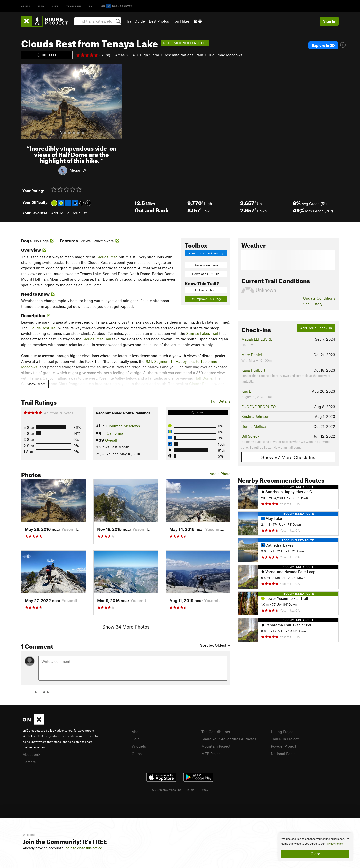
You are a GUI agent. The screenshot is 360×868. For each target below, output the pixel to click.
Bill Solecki (251, 436)
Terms (190, 790)
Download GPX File (206, 274)
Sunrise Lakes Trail (202, 333)
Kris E (246, 391)
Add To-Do (60, 213)
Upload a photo (206, 290)
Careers (29, 762)
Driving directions (206, 265)
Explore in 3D (323, 45)
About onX (32, 754)
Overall (111, 440)
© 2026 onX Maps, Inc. (167, 790)
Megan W (78, 170)
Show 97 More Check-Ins (288, 457)
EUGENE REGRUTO (259, 407)
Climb (26, 6)
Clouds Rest (107, 257)
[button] (26, 102)
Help (136, 739)
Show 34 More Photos (126, 627)
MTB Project (212, 754)
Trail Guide (136, 21)
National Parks (283, 754)
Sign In (329, 21)
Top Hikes (181, 21)
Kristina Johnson (255, 416)
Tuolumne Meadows (225, 55)
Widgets (139, 746)
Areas (120, 55)
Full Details (221, 401)
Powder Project (284, 746)
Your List (79, 213)
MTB (41, 6)
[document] (315, 847)
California (115, 433)
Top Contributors (216, 732)
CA (132, 55)
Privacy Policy (334, 844)
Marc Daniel (252, 355)
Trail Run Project (285, 739)
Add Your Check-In (316, 328)
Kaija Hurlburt (253, 370)
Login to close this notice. (83, 848)
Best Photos (159, 21)
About (137, 732)
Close (315, 854)
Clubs (137, 754)
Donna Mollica (254, 426)
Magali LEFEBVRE (257, 339)
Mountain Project (216, 746)
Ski (91, 6)
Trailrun (74, 6)
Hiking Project (283, 732)
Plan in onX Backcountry (206, 253)
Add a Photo (220, 474)
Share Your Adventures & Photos (229, 739)
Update (319, 298)
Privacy (203, 790)
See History (313, 304)
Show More (36, 384)
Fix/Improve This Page (206, 299)
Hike (55, 6)
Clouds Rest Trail (43, 328)
